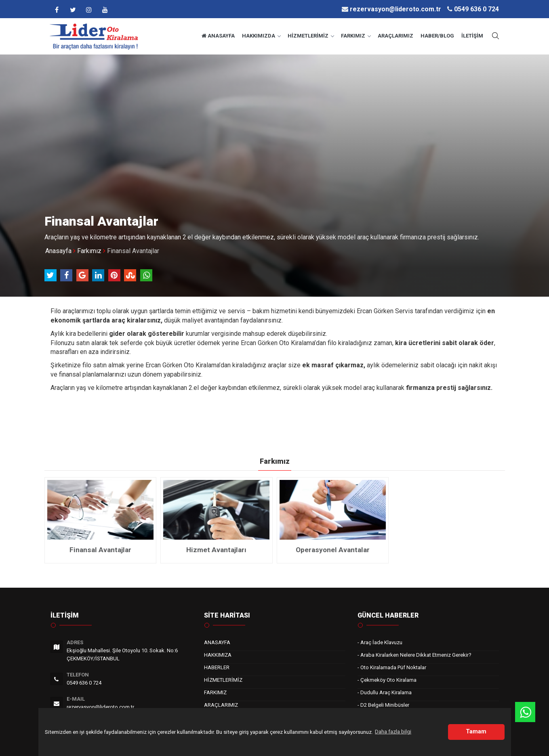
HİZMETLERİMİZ (311, 36)
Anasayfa (58, 251)
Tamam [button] (476, 732)
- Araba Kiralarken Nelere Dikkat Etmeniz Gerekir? (414, 655)
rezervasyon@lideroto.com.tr (100, 707)
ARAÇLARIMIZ (395, 36)
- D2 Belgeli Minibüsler (383, 705)
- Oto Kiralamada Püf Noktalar (392, 667)
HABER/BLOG (437, 36)
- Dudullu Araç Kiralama (385, 692)
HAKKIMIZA (218, 655)
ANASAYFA (218, 36)
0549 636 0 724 (84, 683)
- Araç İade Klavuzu (380, 642)
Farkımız (89, 251)
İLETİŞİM (472, 36)
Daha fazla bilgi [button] (393, 732)
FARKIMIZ (356, 36)
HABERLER (217, 667)
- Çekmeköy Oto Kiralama (387, 680)
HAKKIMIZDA (261, 36)
